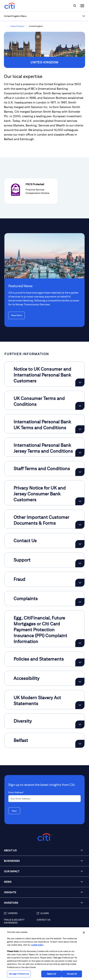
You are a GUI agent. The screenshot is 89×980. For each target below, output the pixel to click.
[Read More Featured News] (17, 315)
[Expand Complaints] (80, 602)
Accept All (72, 974)
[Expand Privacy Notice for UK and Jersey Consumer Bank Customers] (80, 501)
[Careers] (20, 915)
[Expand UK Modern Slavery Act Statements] (80, 705)
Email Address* (16, 792)
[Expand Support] (80, 563)
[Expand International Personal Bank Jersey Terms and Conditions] (80, 453)
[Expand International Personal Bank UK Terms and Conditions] (80, 429)
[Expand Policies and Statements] (80, 662)
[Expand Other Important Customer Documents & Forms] (80, 525)
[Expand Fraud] (80, 583)
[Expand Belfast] (80, 744)
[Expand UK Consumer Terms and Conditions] (80, 406)
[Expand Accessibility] (80, 682)
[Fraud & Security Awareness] (20, 923)
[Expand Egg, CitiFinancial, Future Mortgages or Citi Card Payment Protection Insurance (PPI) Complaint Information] (80, 643)
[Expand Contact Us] (80, 544)
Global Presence (17, 26)
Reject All (51, 974)
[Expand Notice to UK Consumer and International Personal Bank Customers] (80, 382)
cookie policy (37, 945)
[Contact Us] (61, 923)
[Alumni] (61, 915)
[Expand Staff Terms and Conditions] (80, 472)
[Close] (84, 933)
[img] (75, 6)
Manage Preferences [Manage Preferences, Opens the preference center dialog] (19, 974)
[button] (44, 16)
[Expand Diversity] (80, 724)
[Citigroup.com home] (44, 837)
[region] (44, 954)
